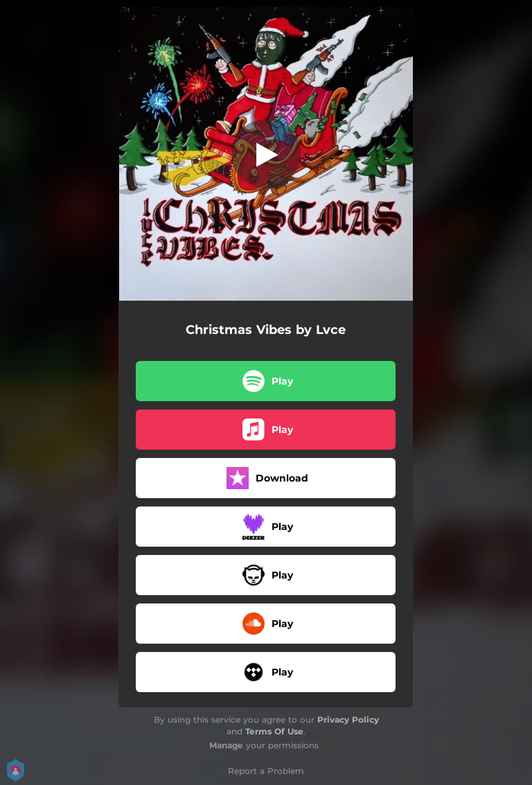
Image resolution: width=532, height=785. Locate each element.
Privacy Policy (348, 720)
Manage (226, 745)
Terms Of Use (274, 731)
